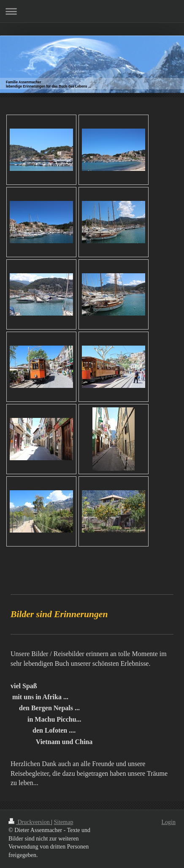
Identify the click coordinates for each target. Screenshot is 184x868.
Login (169, 822)
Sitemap (64, 822)
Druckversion (30, 822)
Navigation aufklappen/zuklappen (92, 11)
